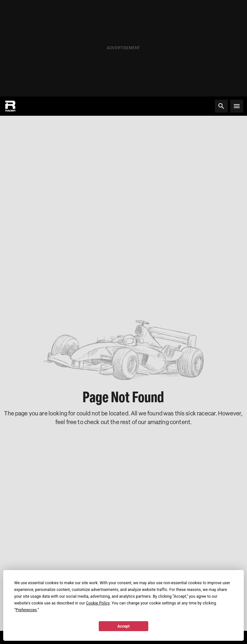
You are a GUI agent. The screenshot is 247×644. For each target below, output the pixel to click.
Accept (123, 626)
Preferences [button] (26, 610)
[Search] (221, 106)
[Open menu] (237, 106)
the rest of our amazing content (150, 422)
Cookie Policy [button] (98, 603)
